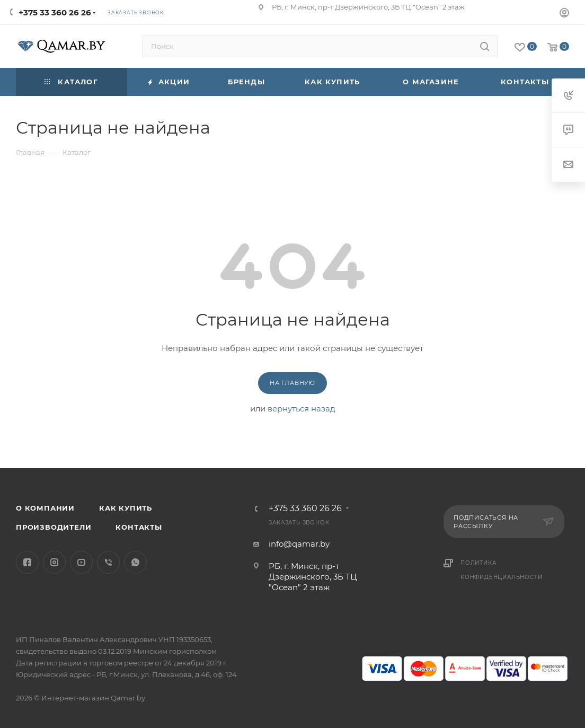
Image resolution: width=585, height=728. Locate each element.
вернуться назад (302, 409)
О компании (45, 508)
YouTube (81, 562)
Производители (54, 527)
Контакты (139, 527)
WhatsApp (135, 562)
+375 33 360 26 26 (55, 12)
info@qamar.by (299, 544)
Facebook (27, 562)
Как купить (126, 508)
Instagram (54, 562)
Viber (108, 562)
